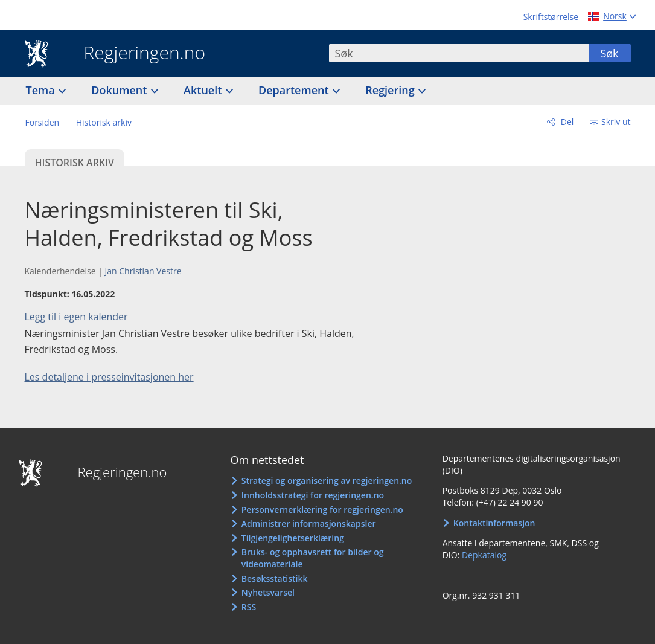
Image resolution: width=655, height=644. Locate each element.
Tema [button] (42, 90)
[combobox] (459, 53)
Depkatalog (484, 555)
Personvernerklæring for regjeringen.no (322, 510)
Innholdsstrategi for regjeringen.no (313, 495)
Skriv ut (616, 122)
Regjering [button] (391, 90)
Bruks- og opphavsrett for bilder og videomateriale (313, 558)
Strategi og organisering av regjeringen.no (327, 481)
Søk (609, 53)
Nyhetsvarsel (268, 592)
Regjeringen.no (136, 54)
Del (566, 122)
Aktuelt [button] (204, 90)
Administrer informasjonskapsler (309, 523)
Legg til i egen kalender (76, 317)
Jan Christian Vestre (143, 271)
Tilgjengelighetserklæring (293, 538)
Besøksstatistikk (275, 578)
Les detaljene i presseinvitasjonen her (109, 377)
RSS (249, 607)
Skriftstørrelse (551, 17)
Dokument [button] (120, 90)
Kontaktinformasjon (494, 523)
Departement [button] (295, 90)
